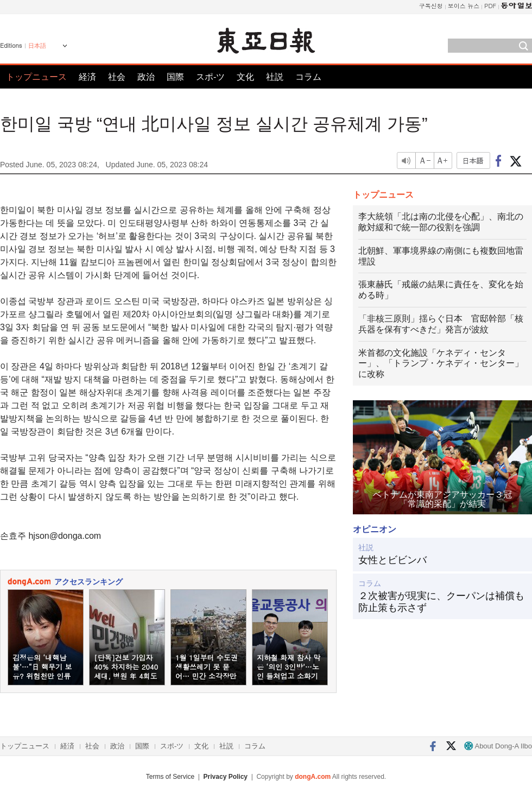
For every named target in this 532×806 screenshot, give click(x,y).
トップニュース (36, 77)
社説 (275, 77)
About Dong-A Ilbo (498, 746)
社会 (117, 77)
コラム (308, 77)
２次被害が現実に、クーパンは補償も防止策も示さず (441, 602)
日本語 (37, 46)
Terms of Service (170, 777)
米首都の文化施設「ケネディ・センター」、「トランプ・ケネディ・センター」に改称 (441, 364)
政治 (146, 77)
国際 (175, 77)
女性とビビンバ (392, 560)
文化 (245, 77)
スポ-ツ (210, 77)
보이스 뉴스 (464, 6)
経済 (87, 77)
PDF (490, 6)
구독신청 (431, 6)
